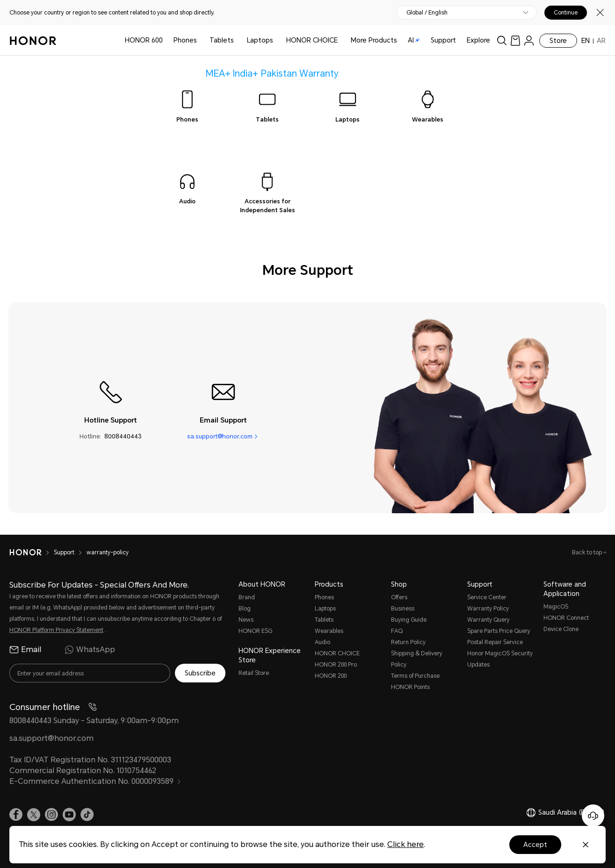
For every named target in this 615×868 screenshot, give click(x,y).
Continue (566, 13)
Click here (405, 844)
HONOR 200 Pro (336, 665)
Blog (245, 609)
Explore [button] (478, 40)
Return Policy (408, 642)
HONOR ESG (255, 631)
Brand (247, 597)
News (246, 620)
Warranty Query (488, 620)
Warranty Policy (488, 609)
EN (586, 41)
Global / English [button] (427, 13)
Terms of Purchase (415, 676)
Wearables (329, 631)
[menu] (529, 40)
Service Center (487, 597)
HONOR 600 (144, 40)
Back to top (588, 552)
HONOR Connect (566, 618)
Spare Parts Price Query (499, 631)
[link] (515, 40)
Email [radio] (25, 650)
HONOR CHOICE (312, 40)
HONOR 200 (331, 676)
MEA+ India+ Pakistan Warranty (272, 73)
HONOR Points (410, 687)
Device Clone (561, 629)
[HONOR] (32, 552)
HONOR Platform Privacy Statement (56, 630)
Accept (535, 845)
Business (403, 609)
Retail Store (254, 673)
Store (558, 41)
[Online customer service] (593, 816)
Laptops (260, 40)
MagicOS (556, 607)
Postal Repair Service (495, 642)
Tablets (222, 40)
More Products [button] (374, 40)
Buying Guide (409, 620)
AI (414, 40)
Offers (399, 597)
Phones (185, 40)
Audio (322, 642)
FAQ (397, 631)
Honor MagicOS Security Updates (500, 659)
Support (443, 40)
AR (601, 41)
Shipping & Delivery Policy (417, 659)
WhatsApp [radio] (90, 650)
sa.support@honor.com (220, 436)
